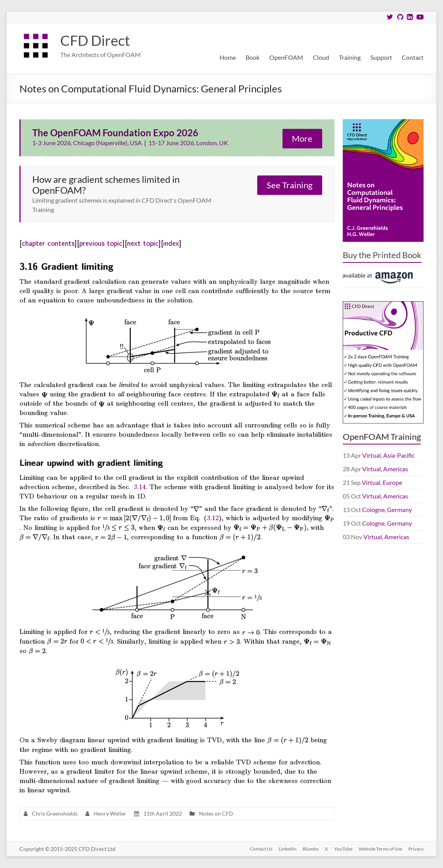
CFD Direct (95, 40)
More (302, 138)
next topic (143, 243)
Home (228, 57)
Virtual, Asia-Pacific (388, 455)
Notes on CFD (216, 813)
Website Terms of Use (380, 849)
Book (253, 57)
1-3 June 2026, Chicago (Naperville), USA (88, 143)
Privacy (416, 849)
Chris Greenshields (55, 813)
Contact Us (261, 849)
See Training (290, 185)
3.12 (213, 517)
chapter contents (48, 243)
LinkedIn (288, 849)
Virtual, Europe (382, 482)
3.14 (140, 486)
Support (381, 57)
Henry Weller (110, 813)
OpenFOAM (286, 57)
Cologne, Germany (387, 510)
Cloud (321, 57)
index (171, 243)
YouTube (343, 849)
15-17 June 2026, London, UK (188, 143)
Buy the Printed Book (382, 255)
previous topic (101, 243)
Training (350, 57)
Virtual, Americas (385, 469)
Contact (413, 57)
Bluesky (311, 849)
